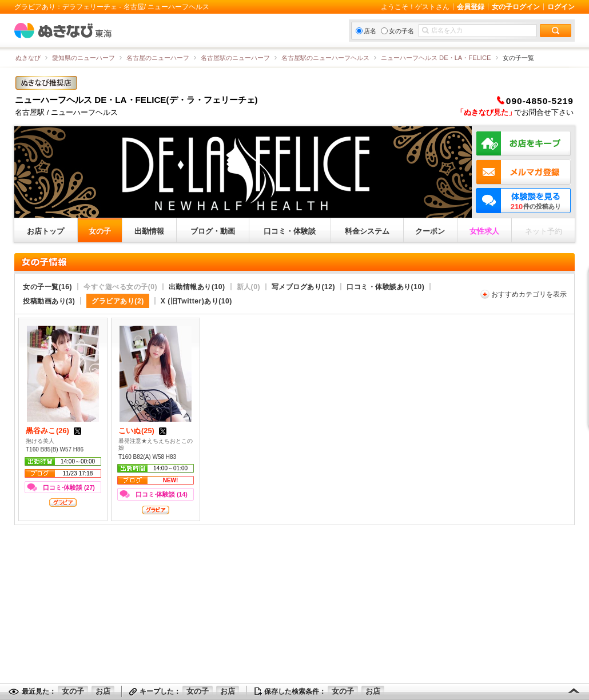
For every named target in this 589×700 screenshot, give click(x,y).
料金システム (367, 231)
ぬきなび (28, 58)
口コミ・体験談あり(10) (385, 287)
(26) (55, 431)
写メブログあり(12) (303, 287)
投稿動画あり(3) (49, 301)
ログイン (561, 7)
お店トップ (45, 231)
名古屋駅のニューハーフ (235, 58)
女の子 (100, 231)
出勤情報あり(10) (197, 287)
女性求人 (484, 231)
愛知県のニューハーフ (83, 58)
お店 (103, 691)
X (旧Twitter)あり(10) (196, 301)
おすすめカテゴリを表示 (529, 294)
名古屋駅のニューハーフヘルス (325, 58)
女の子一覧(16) (47, 287)
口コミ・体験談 (290, 231)
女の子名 (397, 31)
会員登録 (471, 7)
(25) (144, 431)
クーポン (430, 231)
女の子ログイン (516, 7)
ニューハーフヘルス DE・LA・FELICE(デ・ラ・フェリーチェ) (136, 100)
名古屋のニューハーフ (158, 58)
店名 (366, 31)
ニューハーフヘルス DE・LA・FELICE (436, 58)
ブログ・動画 (213, 231)
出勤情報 (149, 231)
